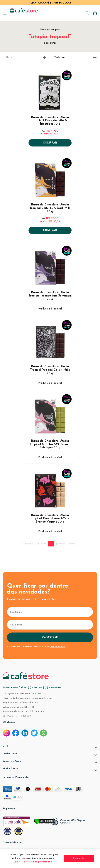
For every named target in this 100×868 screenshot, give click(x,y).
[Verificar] (50, 823)
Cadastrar (50, 637)
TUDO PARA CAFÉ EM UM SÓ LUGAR (50, 3)
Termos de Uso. (57, 647)
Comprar (50, 143)
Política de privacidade (40, 862)
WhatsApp (9, 722)
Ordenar (75, 57)
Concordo (80, 858)
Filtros (25, 57)
